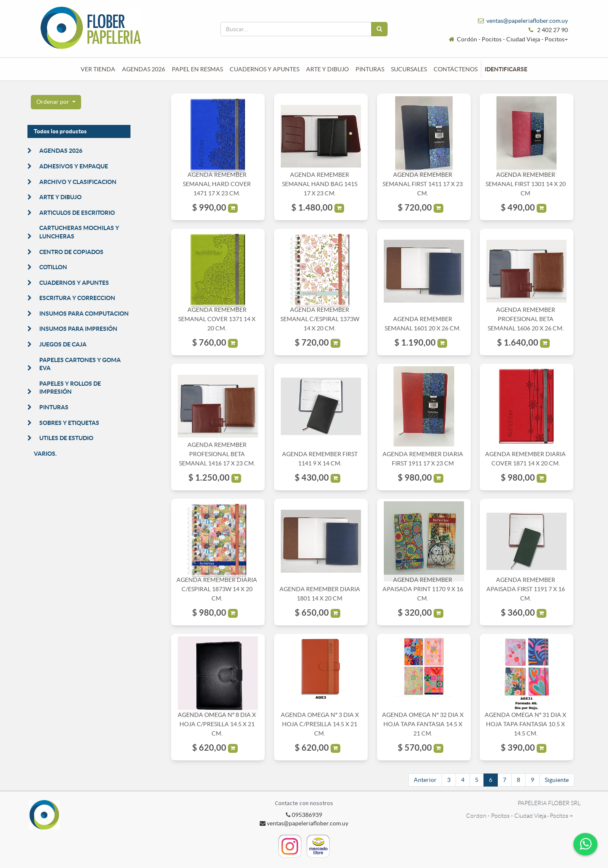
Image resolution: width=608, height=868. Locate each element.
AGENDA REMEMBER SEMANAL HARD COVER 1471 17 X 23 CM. (217, 184)
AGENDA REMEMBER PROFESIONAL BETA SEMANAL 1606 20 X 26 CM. (526, 319)
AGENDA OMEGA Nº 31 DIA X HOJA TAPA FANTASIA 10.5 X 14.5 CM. (525, 724)
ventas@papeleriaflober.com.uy (527, 21)
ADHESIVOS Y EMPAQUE (74, 166)
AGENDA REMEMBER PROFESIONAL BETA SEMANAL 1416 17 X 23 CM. (217, 454)
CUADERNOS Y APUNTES (74, 283)
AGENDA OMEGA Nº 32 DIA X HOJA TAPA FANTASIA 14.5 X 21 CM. (423, 724)
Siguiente (557, 780)
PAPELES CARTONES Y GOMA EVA (80, 364)
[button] (56, 102)
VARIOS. (45, 454)
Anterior (425, 780)
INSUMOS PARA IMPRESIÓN (78, 329)
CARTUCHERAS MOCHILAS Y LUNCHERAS (79, 232)
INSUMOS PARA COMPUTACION (84, 314)
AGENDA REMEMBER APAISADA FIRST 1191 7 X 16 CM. (526, 589)
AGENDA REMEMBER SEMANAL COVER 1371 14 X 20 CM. (217, 319)
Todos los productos (60, 131)
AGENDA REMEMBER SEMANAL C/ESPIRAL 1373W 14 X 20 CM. (320, 319)
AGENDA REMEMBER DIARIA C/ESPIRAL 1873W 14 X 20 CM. (217, 589)
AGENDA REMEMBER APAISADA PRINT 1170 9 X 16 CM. (423, 589)
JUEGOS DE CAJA (63, 344)
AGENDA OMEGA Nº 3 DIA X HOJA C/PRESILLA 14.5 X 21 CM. (320, 724)
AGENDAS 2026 (61, 151)
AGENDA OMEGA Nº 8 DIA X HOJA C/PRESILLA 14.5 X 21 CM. (217, 724)
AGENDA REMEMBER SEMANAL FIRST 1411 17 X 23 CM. (423, 184)
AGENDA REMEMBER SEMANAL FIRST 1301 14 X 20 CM (526, 184)
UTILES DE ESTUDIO (66, 438)
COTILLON (53, 267)
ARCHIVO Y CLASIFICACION (78, 182)
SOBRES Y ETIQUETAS (69, 423)
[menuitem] (98, 69)
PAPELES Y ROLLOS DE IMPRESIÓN (70, 388)
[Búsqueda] (379, 29)
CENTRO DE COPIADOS (71, 252)
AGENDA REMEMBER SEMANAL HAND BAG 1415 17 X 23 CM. (320, 184)
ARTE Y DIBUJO (60, 197)
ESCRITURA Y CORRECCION (77, 298)
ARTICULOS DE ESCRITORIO (77, 213)
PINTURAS (54, 407)
